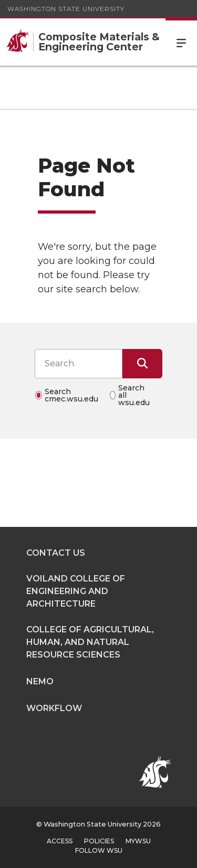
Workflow (54, 708)
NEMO (40, 681)
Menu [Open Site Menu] (181, 42)
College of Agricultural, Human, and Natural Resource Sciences (90, 642)
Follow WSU (99, 850)
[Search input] (79, 364)
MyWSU (138, 841)
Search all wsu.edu (134, 395)
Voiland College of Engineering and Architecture (76, 591)
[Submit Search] (142, 364)
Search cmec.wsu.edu (71, 395)
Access (60, 841)
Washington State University (66, 9)
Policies (99, 841)
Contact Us (56, 553)
